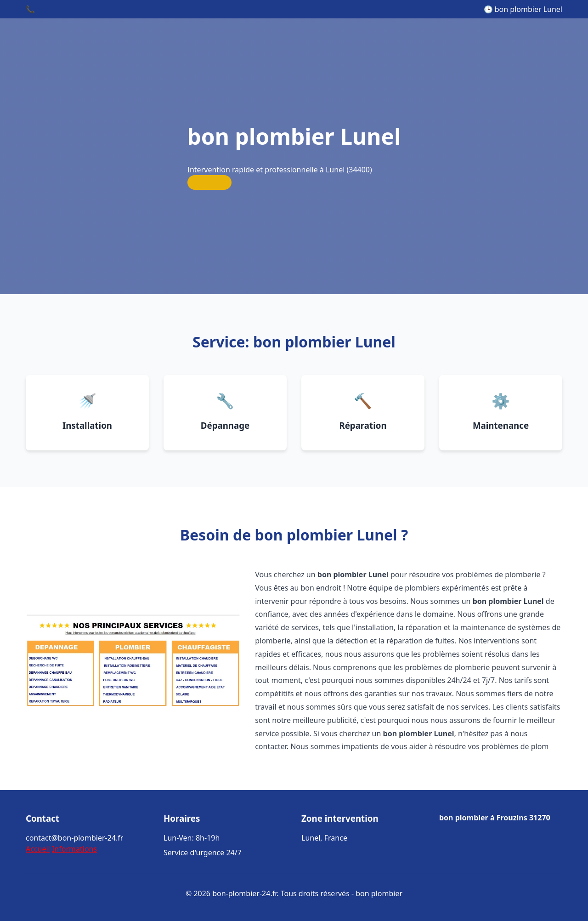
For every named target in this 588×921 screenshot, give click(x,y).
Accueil (38, 849)
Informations (74, 849)
